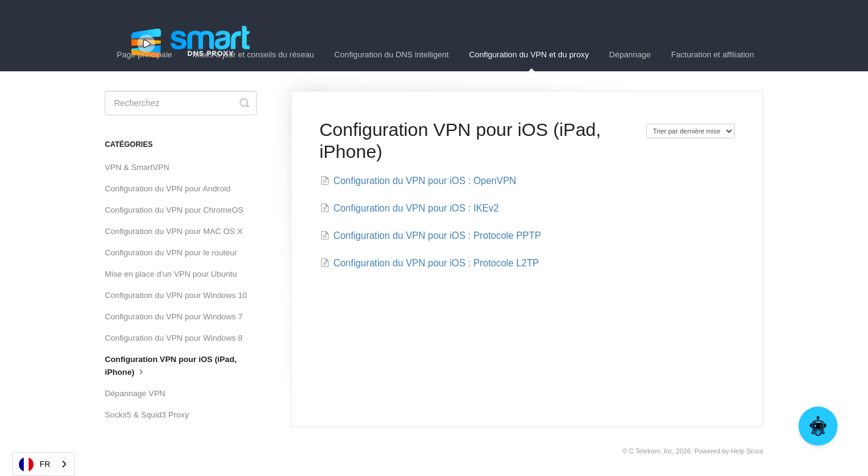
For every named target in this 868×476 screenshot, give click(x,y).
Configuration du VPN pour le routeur (171, 253)
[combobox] (44, 464)
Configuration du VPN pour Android (168, 189)
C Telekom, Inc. (652, 451)
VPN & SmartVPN (137, 167)
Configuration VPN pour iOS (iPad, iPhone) (171, 366)
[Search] (181, 103)
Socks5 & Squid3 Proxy (147, 415)
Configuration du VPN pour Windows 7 (174, 317)
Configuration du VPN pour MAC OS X (174, 231)
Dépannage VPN (135, 393)
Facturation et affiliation (713, 55)
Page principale (145, 55)
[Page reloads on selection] (690, 131)
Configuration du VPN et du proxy (529, 61)
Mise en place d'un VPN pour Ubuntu (171, 274)
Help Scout (747, 451)
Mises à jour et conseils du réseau (253, 55)
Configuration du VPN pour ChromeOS (174, 210)
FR (34, 464)
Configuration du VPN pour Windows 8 (174, 338)
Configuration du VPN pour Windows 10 (176, 295)
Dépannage (630, 55)
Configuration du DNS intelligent (392, 55)
